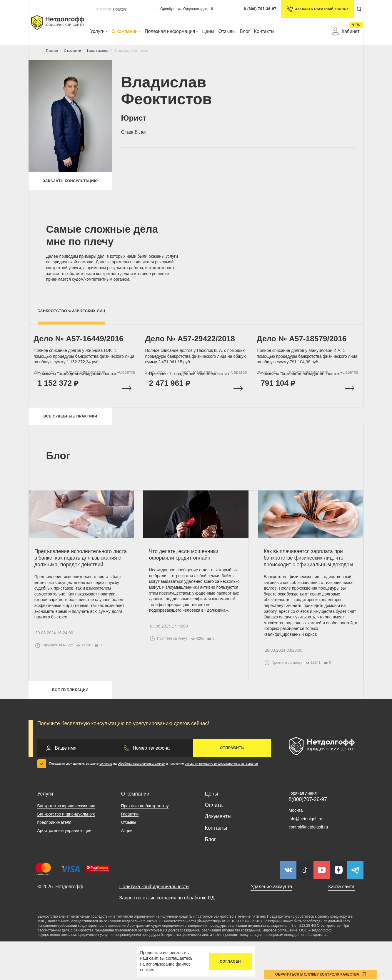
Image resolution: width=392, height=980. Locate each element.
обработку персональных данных (142, 802)
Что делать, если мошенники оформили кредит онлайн (187, 574)
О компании (126, 31)
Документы (218, 855)
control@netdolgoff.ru (308, 866)
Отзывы (227, 31)
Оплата (214, 844)
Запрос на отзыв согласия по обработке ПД (167, 936)
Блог (245, 31)
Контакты (264, 31)
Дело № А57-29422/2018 (194, 346)
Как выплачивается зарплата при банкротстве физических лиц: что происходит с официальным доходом (307, 581)
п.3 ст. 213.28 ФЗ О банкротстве (315, 964)
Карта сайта (341, 925)
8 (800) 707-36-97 (257, 9)
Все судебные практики (70, 432)
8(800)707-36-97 (308, 838)
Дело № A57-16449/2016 (82, 346)
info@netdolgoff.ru (306, 857)
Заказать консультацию (70, 182)
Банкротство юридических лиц (66, 845)
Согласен (230, 961)
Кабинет (346, 31)
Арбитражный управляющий (65, 869)
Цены (208, 31)
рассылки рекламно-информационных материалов (221, 802)
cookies (147, 970)
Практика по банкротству (145, 845)
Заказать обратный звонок (315, 9)
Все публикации (70, 727)
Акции (127, 869)
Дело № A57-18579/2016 (305, 346)
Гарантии (130, 853)
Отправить (232, 787)
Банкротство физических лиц (72, 314)
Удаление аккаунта (271, 925)
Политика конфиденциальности (154, 925)
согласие (106, 802)
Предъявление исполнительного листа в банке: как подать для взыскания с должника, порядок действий (76, 581)
